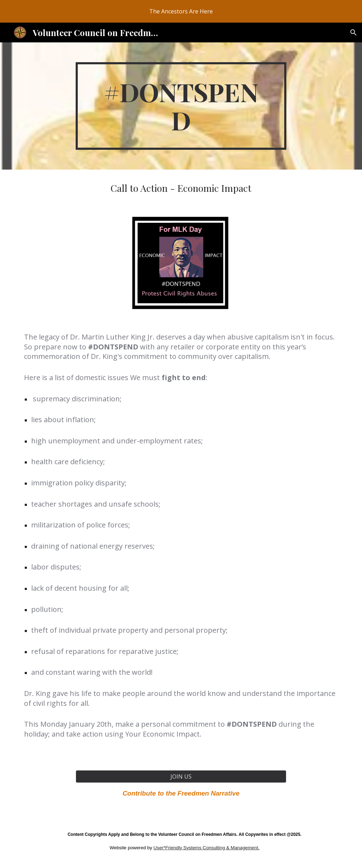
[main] (181, 106)
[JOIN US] (181, 777)
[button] (354, 33)
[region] (181, 11)
